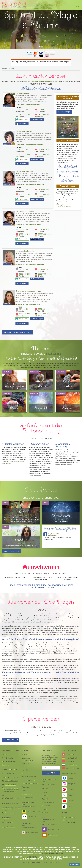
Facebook (71, 778)
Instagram (71, 784)
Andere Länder (24, 119)
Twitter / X (71, 795)
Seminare (6, 765)
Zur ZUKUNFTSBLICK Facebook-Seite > (54, 534)
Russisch (45, 799)
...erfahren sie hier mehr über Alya (28, 304)
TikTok (70, 806)
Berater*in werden (9, 761)
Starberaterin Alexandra (25, 251)
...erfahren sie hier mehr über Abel (28, 105)
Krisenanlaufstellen (33, 832)
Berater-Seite (15, 447)
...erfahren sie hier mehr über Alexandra (30, 264)
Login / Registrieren (9, 827)
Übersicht (6, 755)
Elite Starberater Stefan (25, 211)
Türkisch (45, 813)
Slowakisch (46, 806)
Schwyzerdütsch (48, 802)
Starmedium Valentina (24, 171)
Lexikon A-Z (32, 817)
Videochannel (53, 835)
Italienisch (46, 796)
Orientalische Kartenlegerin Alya (28, 291)
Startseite (26, 755)
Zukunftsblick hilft (33, 811)
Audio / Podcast (53, 829)
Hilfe (24, 773)
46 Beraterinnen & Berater (43, 81)
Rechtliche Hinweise (29, 787)
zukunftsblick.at (71, 761)
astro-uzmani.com (72, 768)
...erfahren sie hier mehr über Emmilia (29, 145)
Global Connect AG (30, 857)
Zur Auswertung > (64, 112)
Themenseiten (53, 354)
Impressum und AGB (30, 780)
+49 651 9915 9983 (12, 781)
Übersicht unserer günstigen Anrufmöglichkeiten (69, 820)
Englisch (45, 792)
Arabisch (45, 789)
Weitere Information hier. (53, 853)
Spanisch (45, 809)
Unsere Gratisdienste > (11, 551)
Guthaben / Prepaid (37, 119)
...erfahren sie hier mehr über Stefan (29, 224)
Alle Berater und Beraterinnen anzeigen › (18, 332)
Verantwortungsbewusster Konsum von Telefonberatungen (12, 810)
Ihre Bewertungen (29, 797)
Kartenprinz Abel (22, 94)
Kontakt (25, 770)
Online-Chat (23, 124)
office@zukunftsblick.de (11, 798)
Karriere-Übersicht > (11, 740)
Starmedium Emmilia (24, 132)
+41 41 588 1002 (11, 785)
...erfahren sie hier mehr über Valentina (30, 184)
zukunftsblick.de (72, 758)
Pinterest (71, 789)
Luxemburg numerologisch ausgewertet (27, 761)
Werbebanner (27, 794)
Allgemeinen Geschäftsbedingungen (64, 205)
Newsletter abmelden (30, 777)
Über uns (25, 767)
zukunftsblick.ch (72, 755)
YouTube (71, 801)
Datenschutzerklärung (30, 784)
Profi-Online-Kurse (9, 758)
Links (24, 790)
